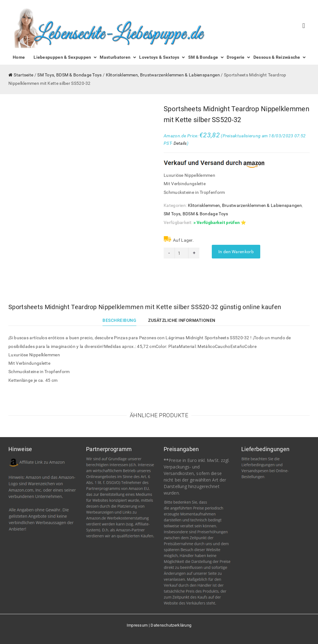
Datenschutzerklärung (171, 625)
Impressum (137, 625)
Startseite (23, 75)
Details (180, 143)
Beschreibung (119, 320)
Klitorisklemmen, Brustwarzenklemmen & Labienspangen (163, 75)
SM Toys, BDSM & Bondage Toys (69, 75)
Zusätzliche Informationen (182, 320)
